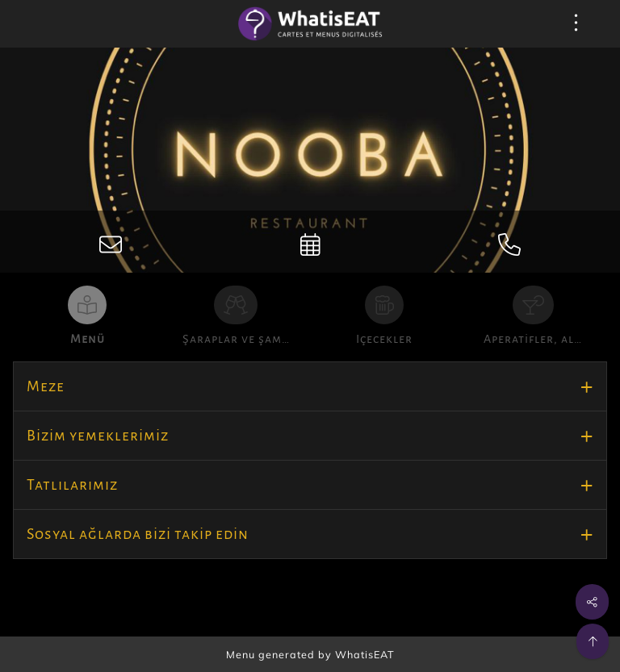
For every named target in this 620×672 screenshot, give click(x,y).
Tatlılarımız (72, 485)
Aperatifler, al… (533, 339)
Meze (46, 386)
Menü (88, 339)
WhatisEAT (365, 654)
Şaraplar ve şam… (236, 339)
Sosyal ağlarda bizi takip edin (138, 534)
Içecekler (384, 339)
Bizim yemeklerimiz (98, 436)
